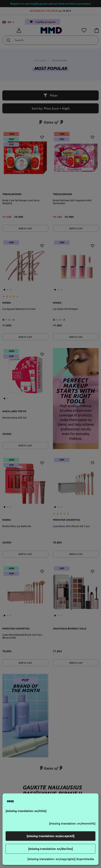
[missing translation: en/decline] (51, 849)
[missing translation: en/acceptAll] (51, 836)
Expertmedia (85, 859)
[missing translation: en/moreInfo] (72, 823)
